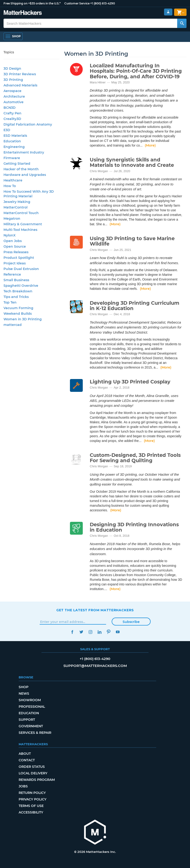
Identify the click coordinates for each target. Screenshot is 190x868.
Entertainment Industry (24, 152)
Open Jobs (13, 241)
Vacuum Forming (18, 308)
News (24, 694)
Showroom (30, 700)
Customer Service (77, 3)
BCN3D (10, 108)
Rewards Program (37, 780)
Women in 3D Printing (23, 319)
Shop (24, 687)
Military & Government (23, 224)
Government (31, 726)
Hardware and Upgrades (25, 175)
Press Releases (16, 252)
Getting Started (17, 164)
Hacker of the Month (21, 169)
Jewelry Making (17, 202)
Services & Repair (35, 733)
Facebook (72, 632)
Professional (32, 707)
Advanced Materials (20, 85)
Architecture (14, 96)
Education (12, 141)
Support (27, 720)
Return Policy (32, 793)
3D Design (12, 68)
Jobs (23, 786)
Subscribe (131, 622)
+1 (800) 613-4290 (103, 3)
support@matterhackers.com (95, 666)
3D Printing (13, 80)
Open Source (15, 246)
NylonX (10, 235)
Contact (27, 760)
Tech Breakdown (18, 291)
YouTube (118, 632)
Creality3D (12, 119)
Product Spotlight (19, 258)
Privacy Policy (33, 799)
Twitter (81, 632)
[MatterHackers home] (95, 833)
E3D (7, 130)
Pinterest (109, 632)
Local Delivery (33, 773)
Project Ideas (15, 263)
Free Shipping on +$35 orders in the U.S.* (32, 3)
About (25, 754)
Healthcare (13, 180)
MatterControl (16, 207)
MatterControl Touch (21, 213)
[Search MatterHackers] (182, 23)
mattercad (13, 325)
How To (10, 186)
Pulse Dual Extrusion (21, 269)
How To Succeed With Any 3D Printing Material (29, 194)
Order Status (32, 767)
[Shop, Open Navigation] (13, 36)
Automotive (14, 102)
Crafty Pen (12, 113)
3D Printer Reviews (20, 74)
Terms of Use (31, 806)
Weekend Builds (18, 314)
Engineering (14, 147)
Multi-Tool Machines (20, 230)
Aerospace (12, 91)
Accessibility (31, 812)
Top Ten (10, 302)
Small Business (16, 280)
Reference (12, 274)
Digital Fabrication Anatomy (28, 124)
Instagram (91, 632)
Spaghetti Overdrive (21, 286)
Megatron (12, 219)
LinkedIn (100, 632)
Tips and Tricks (16, 297)
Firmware (12, 158)
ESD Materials (15, 136)
